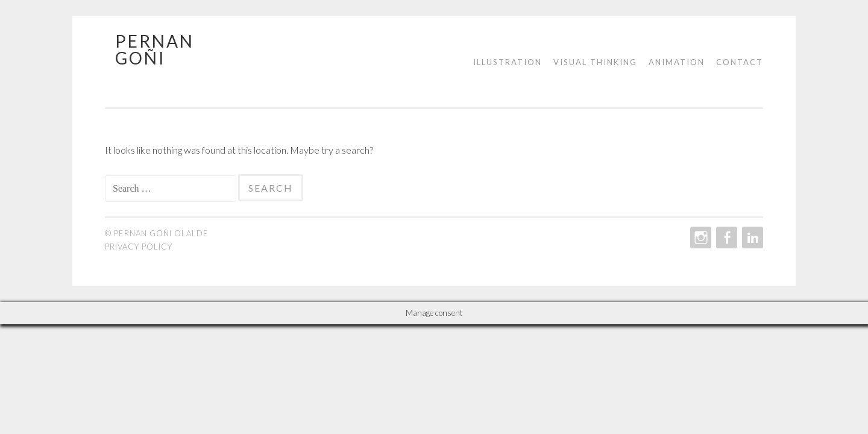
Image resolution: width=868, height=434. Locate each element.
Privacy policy (139, 247)
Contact (740, 62)
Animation (677, 62)
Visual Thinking (595, 62)
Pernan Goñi (155, 49)
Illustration (508, 62)
